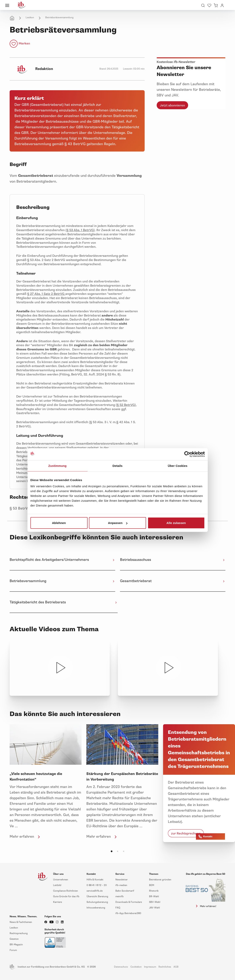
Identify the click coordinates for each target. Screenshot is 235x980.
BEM (152, 885)
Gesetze (14, 939)
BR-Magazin (16, 945)
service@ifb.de (95, 891)
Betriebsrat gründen (160, 880)
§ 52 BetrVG (126, 405)
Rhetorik (154, 891)
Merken (24, 43)
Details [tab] (118, 466)
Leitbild (57, 885)
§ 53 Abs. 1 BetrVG (80, 230)
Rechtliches (165, 967)
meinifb (120, 897)
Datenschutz (121, 967)
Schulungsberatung (97, 902)
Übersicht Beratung (97, 897)
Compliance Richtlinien (66, 891)
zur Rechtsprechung (186, 833)
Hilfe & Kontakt (95, 880)
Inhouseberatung (96, 908)
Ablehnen (59, 523)
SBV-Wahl (155, 902)
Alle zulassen (176, 523)
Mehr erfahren (25, 836)
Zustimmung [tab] (57, 466)
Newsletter (122, 880)
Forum (13, 950)
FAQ (118, 908)
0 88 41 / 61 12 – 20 (97, 885)
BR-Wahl (154, 897)
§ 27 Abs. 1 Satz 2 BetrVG (46, 294)
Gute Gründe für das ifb (66, 897)
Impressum (150, 967)
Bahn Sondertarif (125, 891)
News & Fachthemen (21, 922)
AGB (176, 967)
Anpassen (118, 523)
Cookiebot (136, 967)
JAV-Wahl (154, 908)
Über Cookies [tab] (178, 466)
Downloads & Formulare (129, 902)
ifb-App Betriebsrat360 (128, 913)
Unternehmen (61, 880)
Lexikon (30, 18)
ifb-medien (121, 885)
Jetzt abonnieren (172, 105)
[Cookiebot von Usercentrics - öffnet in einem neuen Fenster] (187, 454)
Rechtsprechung (19, 933)
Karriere (57, 902)
